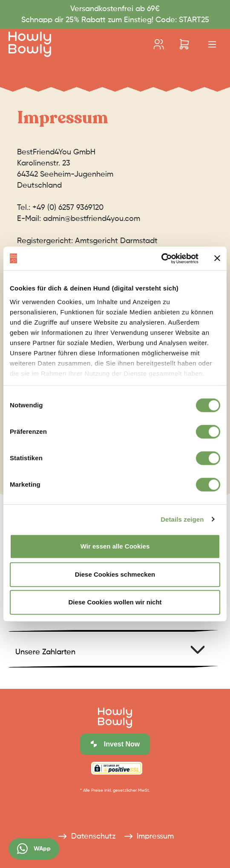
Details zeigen (182, 519)
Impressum (148, 833)
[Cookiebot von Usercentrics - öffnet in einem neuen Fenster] (161, 258)
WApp (34, 849)
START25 (193, 20)
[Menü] (212, 45)
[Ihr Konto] (159, 44)
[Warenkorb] (184, 44)
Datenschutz (86, 833)
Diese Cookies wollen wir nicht (115, 602)
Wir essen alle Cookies (115, 546)
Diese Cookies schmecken (115, 574)
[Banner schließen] (217, 258)
